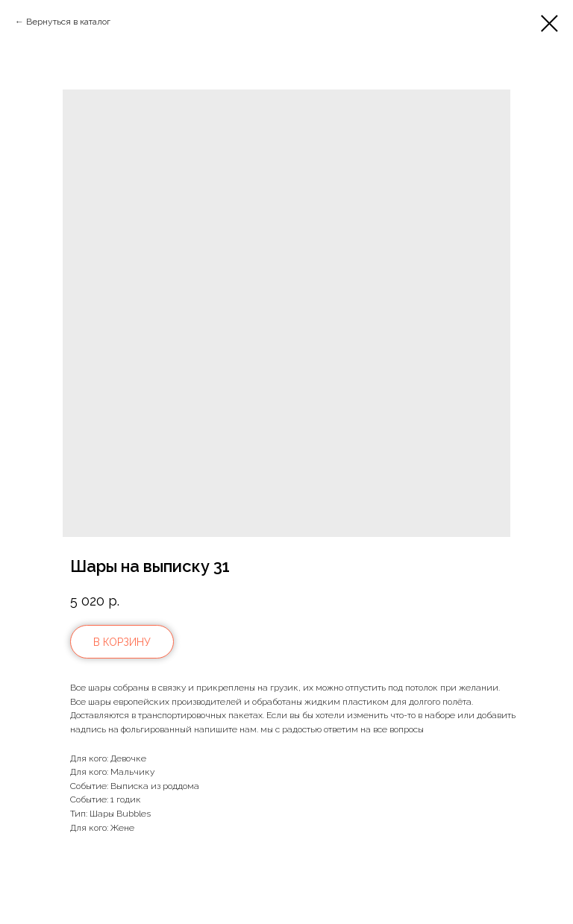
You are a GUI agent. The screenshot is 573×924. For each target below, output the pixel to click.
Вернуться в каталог (68, 22)
